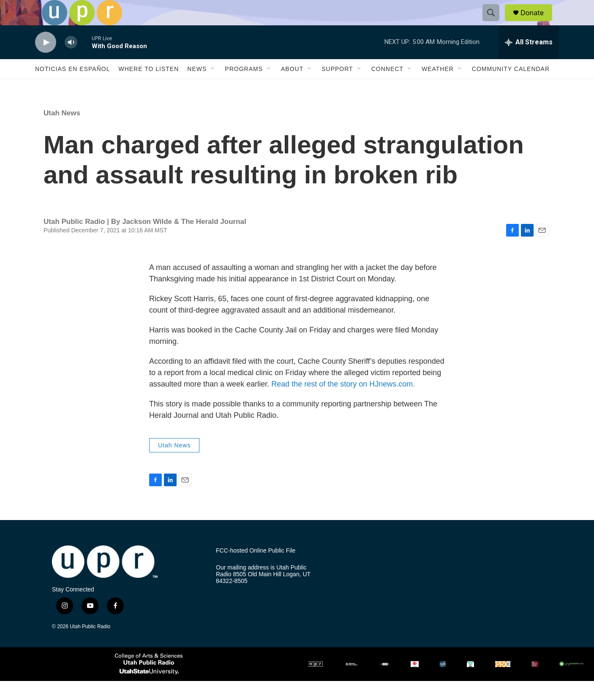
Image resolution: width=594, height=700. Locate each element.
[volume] (71, 61)
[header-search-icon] (495, 22)
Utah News (62, 132)
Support (337, 88)
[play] (46, 61)
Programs (244, 88)
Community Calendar (511, 88)
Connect (387, 88)
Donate (537, 22)
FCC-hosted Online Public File (256, 570)
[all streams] (529, 61)
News (197, 88)
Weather (438, 88)
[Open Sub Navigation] (213, 88)
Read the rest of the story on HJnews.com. (343, 403)
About (292, 88)
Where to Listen (148, 88)
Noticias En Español (72, 88)
